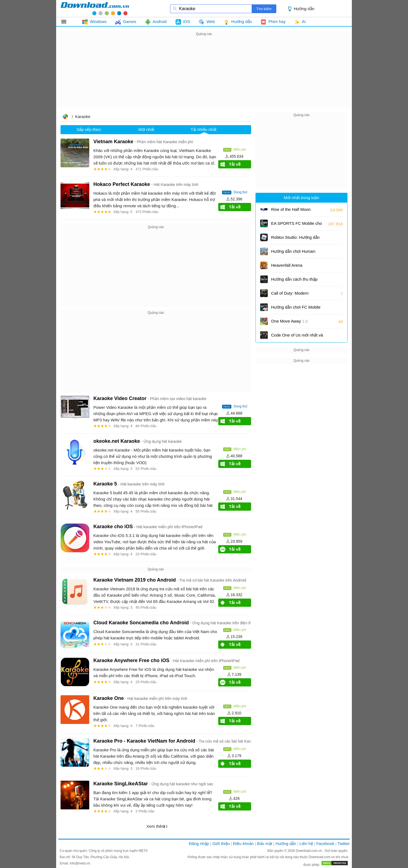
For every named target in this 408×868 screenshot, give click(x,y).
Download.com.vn (309, 851)
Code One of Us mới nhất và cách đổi (297, 337)
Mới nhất (146, 129)
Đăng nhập (199, 843)
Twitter (344, 843)
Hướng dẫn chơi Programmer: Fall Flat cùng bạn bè (294, 253)
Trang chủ (65, 117)
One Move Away (289, 321)
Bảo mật (265, 843)
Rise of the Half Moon (291, 209)
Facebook (325, 843)
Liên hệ (306, 843)
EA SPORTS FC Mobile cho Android (297, 225)
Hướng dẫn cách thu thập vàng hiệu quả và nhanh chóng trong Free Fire (294, 281)
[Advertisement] (204, 76)
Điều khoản (243, 843)
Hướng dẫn (304, 9)
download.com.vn (95, 8)
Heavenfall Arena (287, 265)
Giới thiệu (221, 843)
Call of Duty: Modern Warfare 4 (293, 295)
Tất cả (67, 22)
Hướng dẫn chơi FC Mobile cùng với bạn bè (296, 309)
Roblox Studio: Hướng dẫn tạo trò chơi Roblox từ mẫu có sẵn (295, 239)
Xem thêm (156, 826)
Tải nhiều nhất (203, 129)
